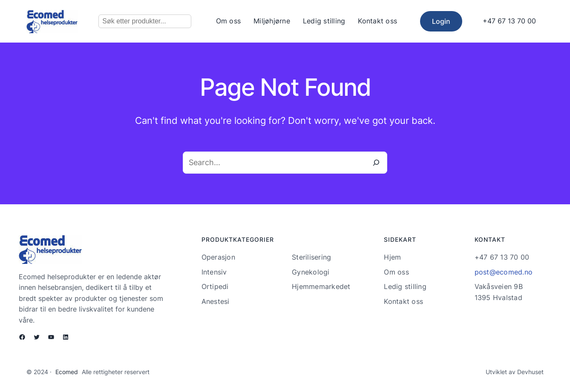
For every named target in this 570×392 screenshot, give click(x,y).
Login (441, 21)
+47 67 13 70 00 (509, 21)
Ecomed (67, 372)
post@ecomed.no (504, 272)
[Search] (376, 163)
